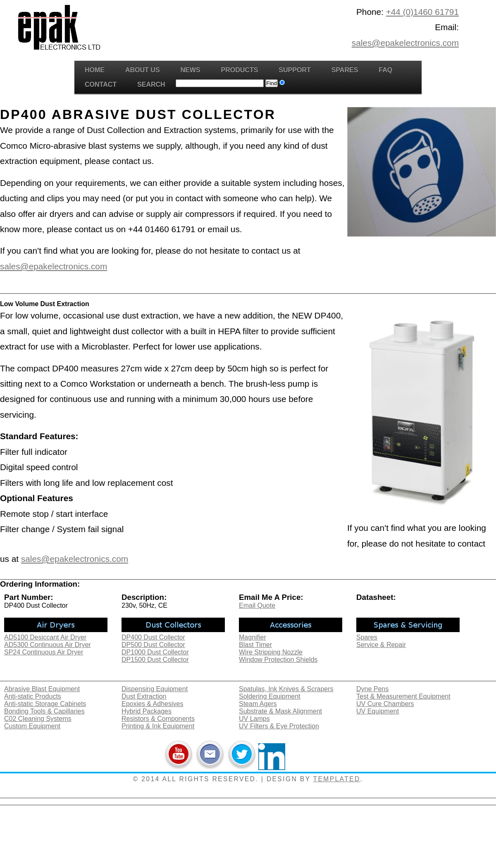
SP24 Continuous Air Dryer (44, 652)
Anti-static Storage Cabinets (45, 704)
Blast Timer (255, 645)
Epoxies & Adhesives (152, 704)
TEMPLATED (337, 779)
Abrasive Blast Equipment (42, 689)
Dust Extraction (144, 696)
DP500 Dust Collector (153, 645)
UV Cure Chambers (385, 704)
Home (95, 70)
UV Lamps (254, 719)
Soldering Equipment (270, 696)
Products (240, 70)
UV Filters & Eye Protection (279, 726)
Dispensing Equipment (155, 689)
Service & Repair (381, 645)
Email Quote (257, 605)
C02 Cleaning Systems (38, 719)
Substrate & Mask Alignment (280, 711)
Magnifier (253, 637)
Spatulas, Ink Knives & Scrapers (286, 689)
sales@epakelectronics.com (405, 43)
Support (294, 70)
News (191, 70)
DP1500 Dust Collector (155, 660)
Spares (345, 70)
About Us (143, 70)
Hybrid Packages (147, 711)
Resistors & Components (158, 719)
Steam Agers (258, 704)
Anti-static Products (33, 696)
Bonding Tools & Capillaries (44, 711)
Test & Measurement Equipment (403, 696)
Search (151, 84)
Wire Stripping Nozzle (271, 652)
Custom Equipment (32, 726)
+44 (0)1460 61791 (422, 12)
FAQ (385, 70)
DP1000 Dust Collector (155, 652)
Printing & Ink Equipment (158, 726)
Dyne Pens (372, 689)
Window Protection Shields (278, 660)
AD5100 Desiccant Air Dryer (45, 637)
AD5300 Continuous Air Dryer (48, 645)
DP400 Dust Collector (153, 637)
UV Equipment (378, 711)
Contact (101, 84)
